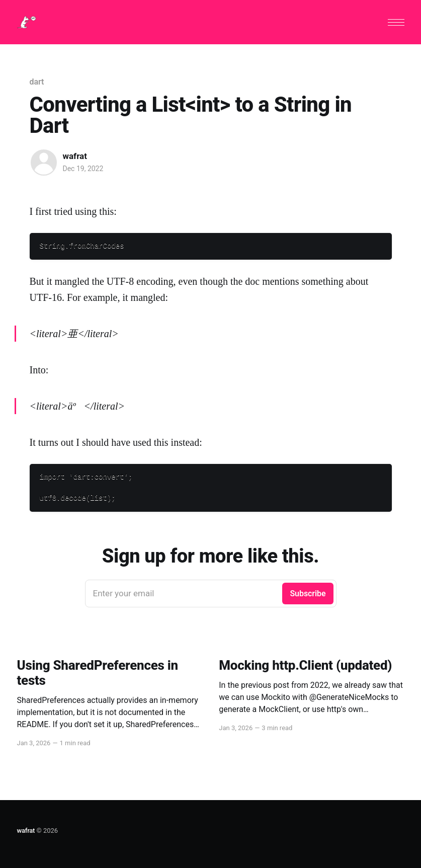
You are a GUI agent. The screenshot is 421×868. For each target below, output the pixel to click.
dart (37, 82)
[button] (396, 22)
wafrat (75, 156)
